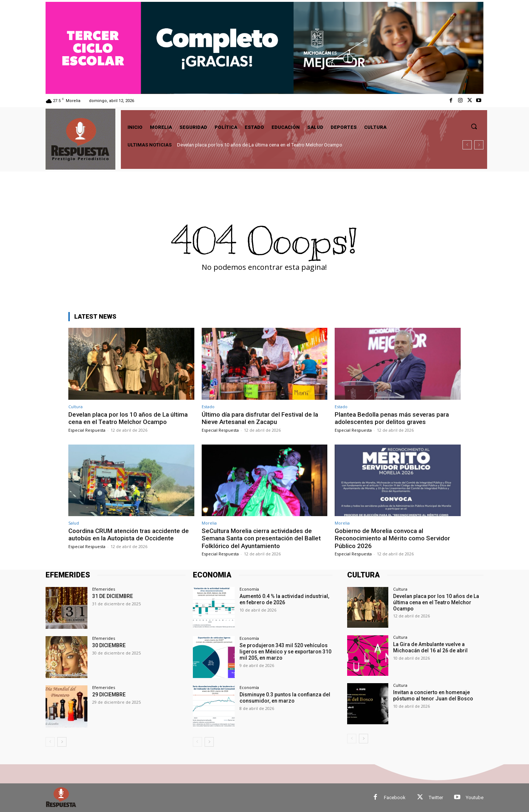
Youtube (475, 797)
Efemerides (104, 589)
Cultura (75, 407)
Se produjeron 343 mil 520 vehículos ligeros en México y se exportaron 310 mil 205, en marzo (285, 652)
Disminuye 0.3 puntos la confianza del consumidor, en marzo (285, 698)
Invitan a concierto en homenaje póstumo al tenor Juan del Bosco (433, 695)
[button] (474, 126)
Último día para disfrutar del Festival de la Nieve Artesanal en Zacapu (260, 418)
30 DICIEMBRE (109, 645)
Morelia (209, 523)
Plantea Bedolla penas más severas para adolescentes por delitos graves (392, 418)
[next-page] (62, 742)
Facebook (395, 797)
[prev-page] (50, 742)
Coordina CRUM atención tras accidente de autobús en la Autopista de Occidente (129, 534)
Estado (208, 407)
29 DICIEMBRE (109, 695)
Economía (249, 589)
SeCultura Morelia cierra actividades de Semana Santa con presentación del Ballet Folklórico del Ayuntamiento (261, 538)
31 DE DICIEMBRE (113, 596)
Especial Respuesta (87, 430)
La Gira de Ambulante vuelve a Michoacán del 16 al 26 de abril (430, 647)
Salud (74, 523)
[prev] (467, 145)
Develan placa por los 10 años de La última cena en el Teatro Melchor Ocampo (260, 145)
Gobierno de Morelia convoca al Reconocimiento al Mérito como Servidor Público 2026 (392, 538)
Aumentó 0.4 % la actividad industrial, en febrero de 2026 (284, 599)
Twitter (436, 797)
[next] (479, 145)
